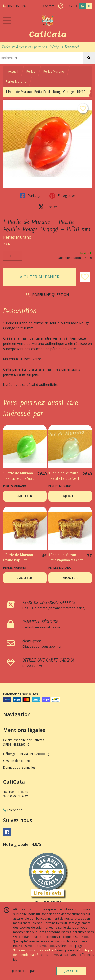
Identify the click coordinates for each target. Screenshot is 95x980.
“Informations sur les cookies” (34, 950)
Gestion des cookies (18, 761)
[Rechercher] (89, 58)
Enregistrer (62, 196)
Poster (48, 207)
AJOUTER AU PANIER (40, 277)
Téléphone (13, 810)
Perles (31, 71)
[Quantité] (13, 256)
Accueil (13, 71)
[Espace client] (61, 6)
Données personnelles (19, 768)
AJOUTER (25, 496)
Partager (31, 196)
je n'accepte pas (24, 971)
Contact (48, 6)
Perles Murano (54, 71)
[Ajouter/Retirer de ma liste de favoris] (85, 277)
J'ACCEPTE (72, 971)
